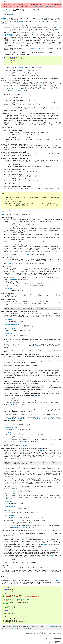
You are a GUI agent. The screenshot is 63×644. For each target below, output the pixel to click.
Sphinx (57, 643)
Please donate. (58, 638)
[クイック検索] (37, 2)
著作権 (41, 632)
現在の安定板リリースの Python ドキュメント (47, 6)
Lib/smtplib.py (12, 14)
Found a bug (58, 641)
